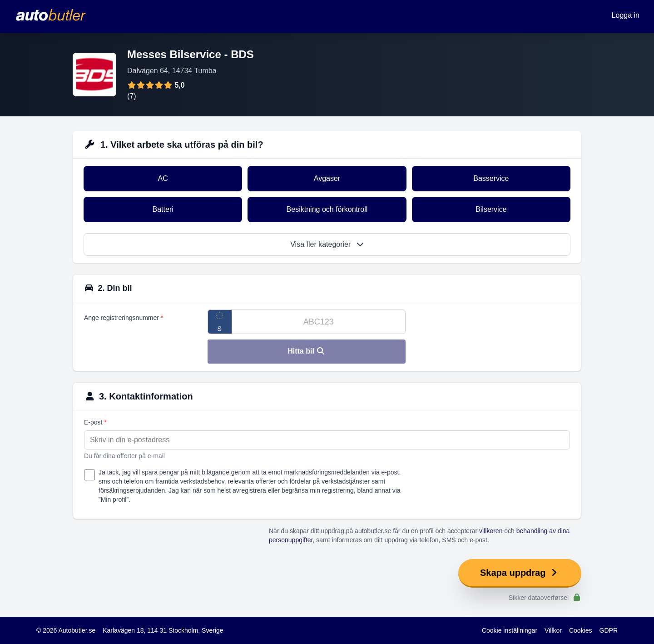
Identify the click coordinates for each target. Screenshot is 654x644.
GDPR (609, 630)
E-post (95, 422)
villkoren (491, 531)
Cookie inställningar (510, 630)
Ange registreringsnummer (124, 318)
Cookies (581, 630)
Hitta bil (306, 351)
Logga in (626, 15)
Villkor (553, 630)
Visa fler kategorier (327, 244)
